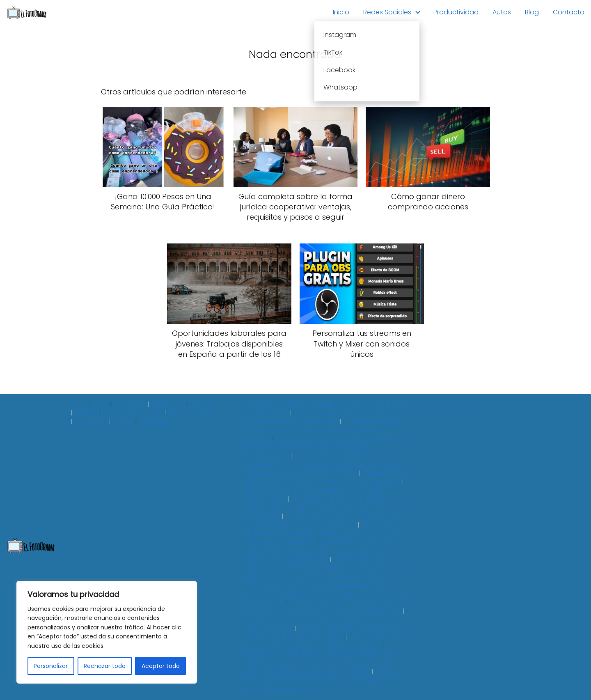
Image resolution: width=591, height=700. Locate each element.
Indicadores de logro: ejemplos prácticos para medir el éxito (321, 641)
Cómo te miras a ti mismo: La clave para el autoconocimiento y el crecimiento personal (322, 607)
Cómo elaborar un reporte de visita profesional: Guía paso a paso (323, 417)
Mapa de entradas (449, 405)
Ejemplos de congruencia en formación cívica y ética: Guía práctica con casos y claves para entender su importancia (322, 465)
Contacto (569, 12)
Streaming (90, 422)
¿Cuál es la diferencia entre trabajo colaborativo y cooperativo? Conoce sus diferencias (323, 534)
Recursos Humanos (132, 413)
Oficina (85, 413)
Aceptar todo (161, 666)
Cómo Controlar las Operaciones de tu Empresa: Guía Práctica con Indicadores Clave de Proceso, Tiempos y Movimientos (325, 590)
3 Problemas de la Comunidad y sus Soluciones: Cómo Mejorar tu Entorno (322, 430)
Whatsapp (155, 422)
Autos (502, 12)
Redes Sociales (387, 12)
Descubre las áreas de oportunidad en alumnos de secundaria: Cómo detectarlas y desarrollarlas (318, 551)
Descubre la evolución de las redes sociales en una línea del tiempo (325, 633)
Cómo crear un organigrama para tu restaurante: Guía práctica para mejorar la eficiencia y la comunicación (325, 568)
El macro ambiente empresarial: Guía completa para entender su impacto (322, 521)
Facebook (129, 404)
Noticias (202, 404)
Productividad (456, 12)
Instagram (167, 404)
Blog (532, 12)
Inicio (341, 12)
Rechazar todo (105, 666)
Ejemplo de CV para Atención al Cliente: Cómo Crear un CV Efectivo (326, 478)
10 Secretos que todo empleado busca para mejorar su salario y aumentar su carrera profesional (324, 508)
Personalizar (51, 666)
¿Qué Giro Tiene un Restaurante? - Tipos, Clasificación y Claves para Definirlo (320, 667)
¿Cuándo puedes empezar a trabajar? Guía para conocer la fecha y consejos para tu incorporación (326, 448)
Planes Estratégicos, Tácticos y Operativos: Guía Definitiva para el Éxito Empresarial (321, 680)
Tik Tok (123, 422)
